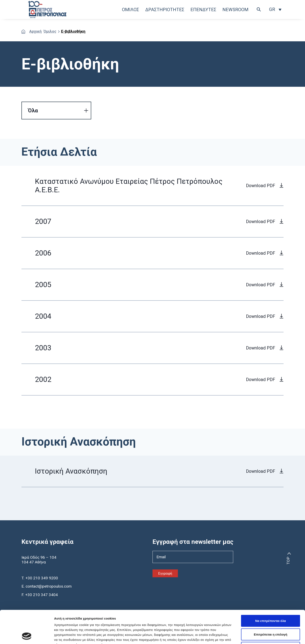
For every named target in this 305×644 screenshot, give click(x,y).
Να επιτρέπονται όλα (271, 590)
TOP (288, 561)
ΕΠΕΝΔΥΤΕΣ (203, 10)
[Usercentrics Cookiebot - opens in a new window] (27, 636)
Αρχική (35, 31)
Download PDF (261, 186)
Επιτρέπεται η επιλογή (271, 603)
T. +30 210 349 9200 (40, 578)
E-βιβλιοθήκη (73, 31)
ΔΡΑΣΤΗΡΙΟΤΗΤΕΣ (165, 10)
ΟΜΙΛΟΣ (131, 10)
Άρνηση (270, 617)
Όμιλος (50, 31)
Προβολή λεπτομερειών (245, 636)
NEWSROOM (235, 10)
